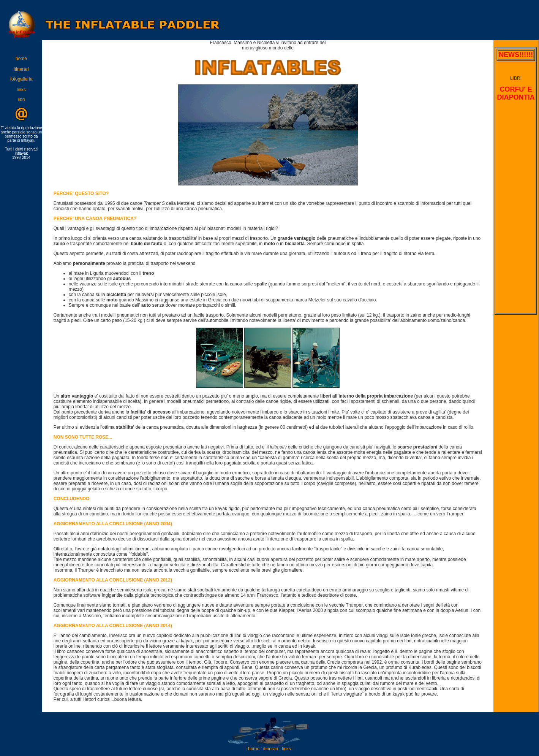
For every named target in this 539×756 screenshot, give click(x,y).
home (21, 59)
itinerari (21, 69)
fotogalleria (21, 79)
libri (21, 100)
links (21, 90)
